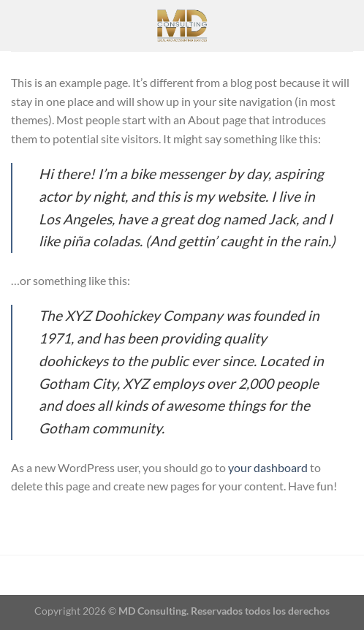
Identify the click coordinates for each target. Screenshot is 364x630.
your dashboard (268, 467)
